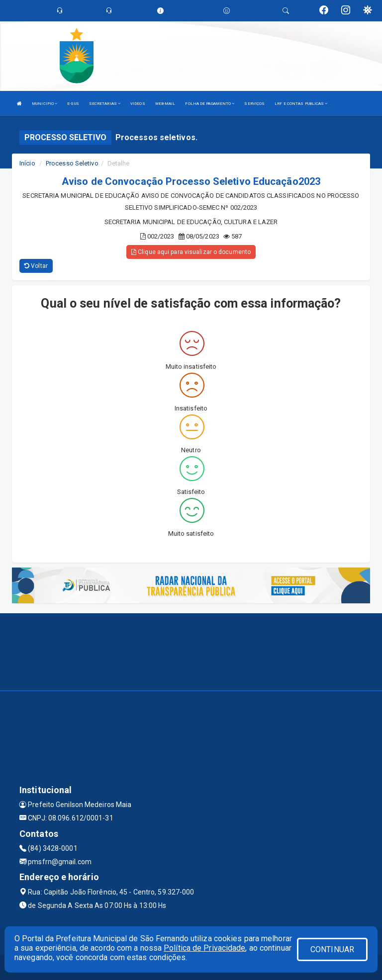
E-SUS (73, 104)
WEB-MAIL (165, 104)
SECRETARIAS (105, 104)
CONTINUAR (332, 949)
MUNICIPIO (45, 104)
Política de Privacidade (204, 948)
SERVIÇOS (254, 104)
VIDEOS (138, 104)
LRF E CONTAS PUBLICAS (301, 104)
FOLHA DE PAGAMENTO (210, 104)
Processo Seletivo (72, 163)
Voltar (36, 266)
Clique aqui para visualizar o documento (191, 252)
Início (27, 163)
